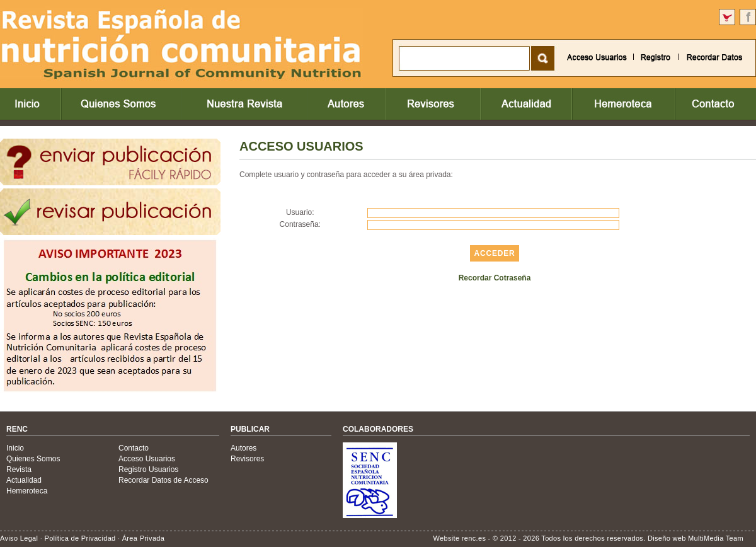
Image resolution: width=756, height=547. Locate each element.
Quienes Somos (33, 459)
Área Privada (144, 538)
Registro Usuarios (148, 469)
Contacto (134, 448)
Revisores (247, 459)
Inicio (15, 448)
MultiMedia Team (716, 538)
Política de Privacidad (80, 538)
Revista (19, 469)
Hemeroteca (27, 491)
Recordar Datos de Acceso (163, 480)
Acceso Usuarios (147, 459)
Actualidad (24, 480)
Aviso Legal (19, 538)
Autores (243, 448)
